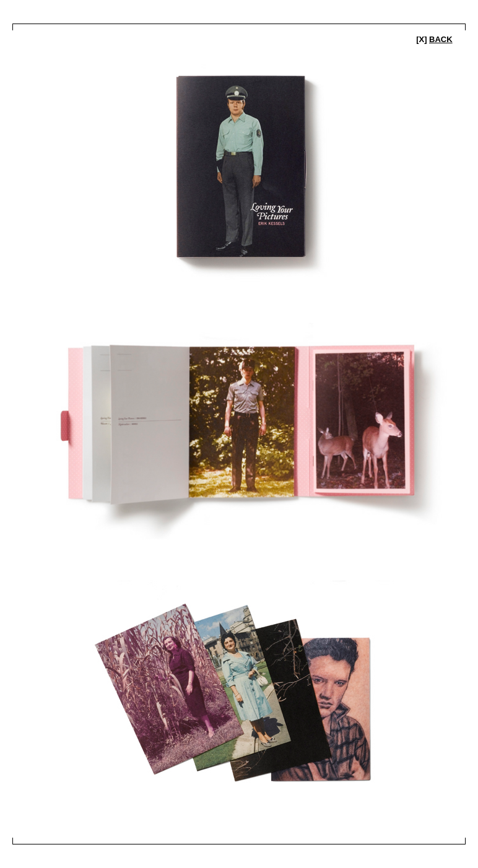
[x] (434, 39)
